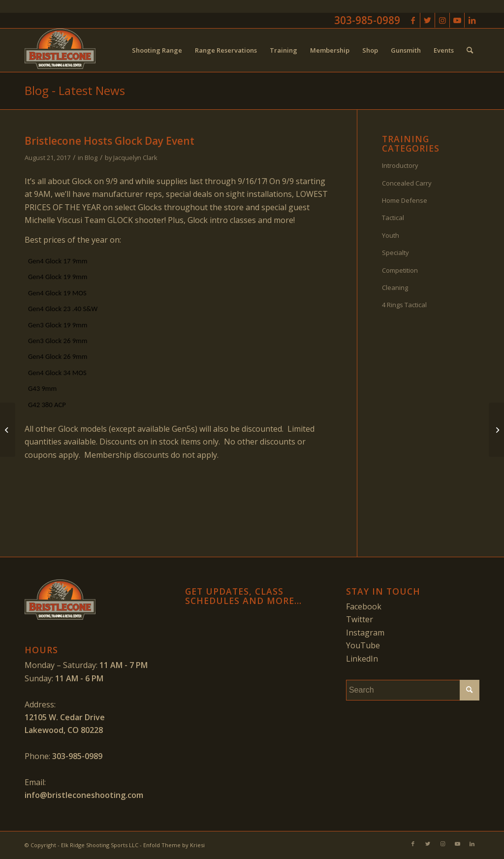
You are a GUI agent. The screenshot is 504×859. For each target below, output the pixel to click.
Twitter (360, 619)
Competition (400, 270)
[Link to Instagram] (442, 20)
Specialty (395, 253)
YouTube (363, 645)
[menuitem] (157, 50)
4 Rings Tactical (404, 305)
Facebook (364, 606)
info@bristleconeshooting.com (84, 795)
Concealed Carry (407, 183)
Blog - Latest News (75, 90)
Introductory (400, 165)
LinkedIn (362, 659)
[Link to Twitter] (427, 20)
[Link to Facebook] (413, 20)
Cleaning (395, 287)
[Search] (470, 50)
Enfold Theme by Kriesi (174, 845)
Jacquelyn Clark (135, 158)
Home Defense (405, 200)
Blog (91, 158)
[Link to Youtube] (457, 20)
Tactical (393, 218)
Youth (391, 235)
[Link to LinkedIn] (472, 20)
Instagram (365, 633)
